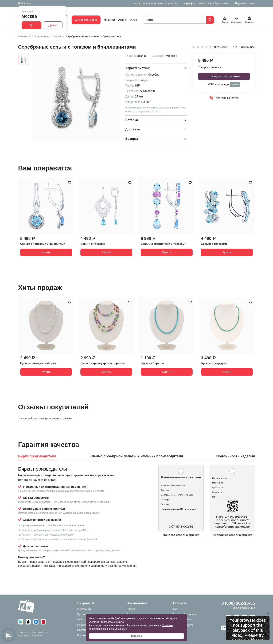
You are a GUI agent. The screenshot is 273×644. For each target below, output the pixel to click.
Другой (53, 25)
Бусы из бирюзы (152, 363)
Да (32, 25)
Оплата (131, 609)
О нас (133, 20)
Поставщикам (85, 630)
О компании (84, 609)
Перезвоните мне (245, 3)
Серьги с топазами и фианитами (43, 244)
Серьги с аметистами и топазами (163, 244)
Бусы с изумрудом (214, 363)
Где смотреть (85, 614)
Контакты (83, 635)
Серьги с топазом (93, 244)
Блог (174, 609)
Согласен (136, 636)
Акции (122, 20)
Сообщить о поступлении (224, 76)
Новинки (109, 20)
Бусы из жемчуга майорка (38, 363)
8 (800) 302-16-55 (194, 3)
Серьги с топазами (214, 244)
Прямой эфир (86, 20)
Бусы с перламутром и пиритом (103, 363)
